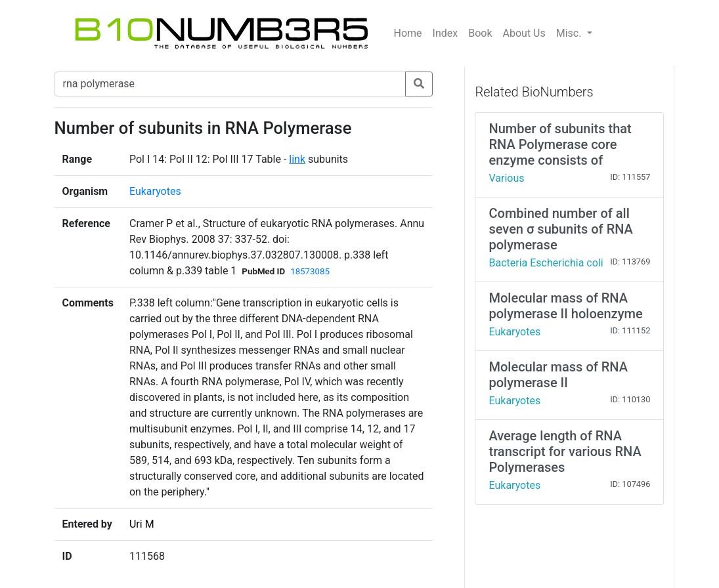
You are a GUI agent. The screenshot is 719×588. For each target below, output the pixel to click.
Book (480, 33)
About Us (524, 33)
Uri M (142, 524)
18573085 (310, 271)
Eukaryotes (155, 191)
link (297, 159)
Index (446, 33)
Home (408, 33)
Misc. (570, 33)
